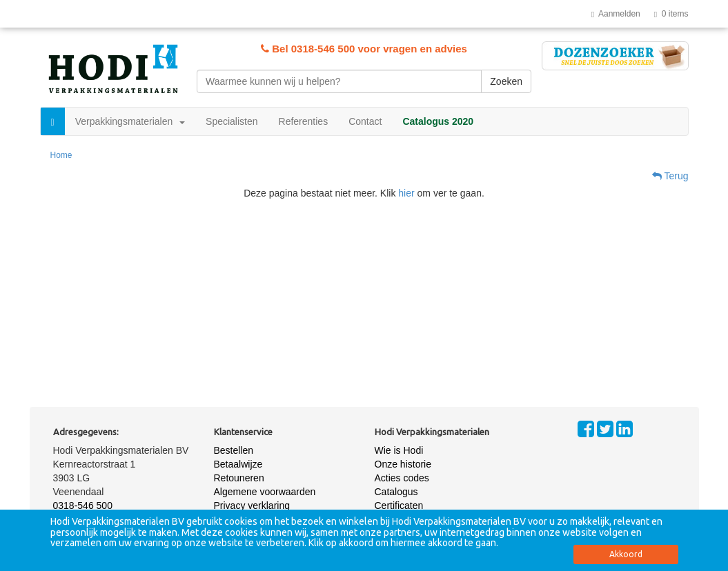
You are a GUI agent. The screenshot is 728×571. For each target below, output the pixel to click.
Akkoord (626, 554)
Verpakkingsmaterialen (130, 121)
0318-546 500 (83, 505)
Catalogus (396, 492)
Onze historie (403, 464)
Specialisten (232, 121)
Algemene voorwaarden (265, 492)
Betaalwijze (238, 464)
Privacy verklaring (252, 505)
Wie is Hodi (399, 450)
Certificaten (399, 505)
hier (406, 193)
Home (61, 155)
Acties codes (402, 478)
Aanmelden (616, 14)
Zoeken (506, 81)
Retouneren (239, 478)
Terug (670, 176)
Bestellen (234, 450)
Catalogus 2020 (438, 121)
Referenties (304, 121)
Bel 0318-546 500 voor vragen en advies (364, 49)
